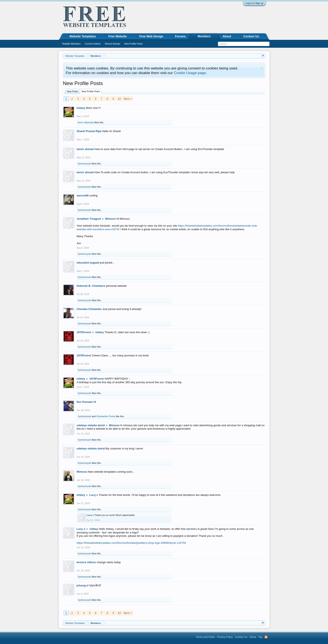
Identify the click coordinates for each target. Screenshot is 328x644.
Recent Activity (112, 44)
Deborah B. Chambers (91, 286)
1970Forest (84, 332)
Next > (128, 99)
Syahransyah (84, 164)
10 (119, 99)
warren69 (83, 195)
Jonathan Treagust (89, 219)
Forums (180, 36)
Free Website (118, 36)
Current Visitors (93, 44)
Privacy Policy (225, 637)
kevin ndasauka (86, 122)
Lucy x (94, 495)
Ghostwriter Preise (106, 416)
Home (253, 637)
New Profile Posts (91, 91)
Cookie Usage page (190, 73)
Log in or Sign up (254, 3)
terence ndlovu (86, 562)
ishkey (81, 108)
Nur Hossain (85, 402)
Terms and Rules (205, 637)
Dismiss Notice (262, 68)
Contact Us (251, 36)
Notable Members (72, 44)
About (227, 36)
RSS (266, 637)
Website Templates (83, 36)
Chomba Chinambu (89, 309)
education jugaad (88, 263)
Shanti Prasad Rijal (89, 131)
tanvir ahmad (85, 149)
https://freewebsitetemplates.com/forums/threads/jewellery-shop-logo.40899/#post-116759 (131, 543)
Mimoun (110, 219)
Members (204, 36)
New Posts (73, 91)
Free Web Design (151, 36)
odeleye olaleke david (91, 425)
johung (81, 585)
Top (260, 637)
